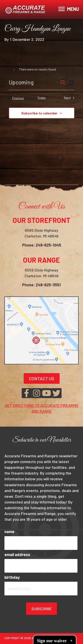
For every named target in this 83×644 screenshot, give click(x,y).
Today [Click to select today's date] (41, 98)
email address (19, 555)
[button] (27, 393)
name (11, 532)
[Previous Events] (16, 98)
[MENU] (69, 9)
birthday (12, 577)
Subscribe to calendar (39, 113)
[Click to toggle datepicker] (23, 82)
